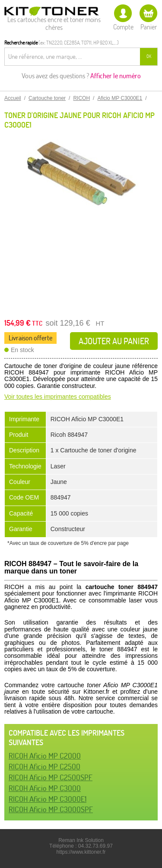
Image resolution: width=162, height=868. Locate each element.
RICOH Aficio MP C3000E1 (48, 799)
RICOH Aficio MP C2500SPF (51, 777)
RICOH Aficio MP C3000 (45, 788)
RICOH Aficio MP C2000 (45, 756)
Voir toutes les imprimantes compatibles (58, 397)
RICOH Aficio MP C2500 (44, 767)
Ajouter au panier (114, 341)
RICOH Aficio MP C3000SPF (51, 809)
